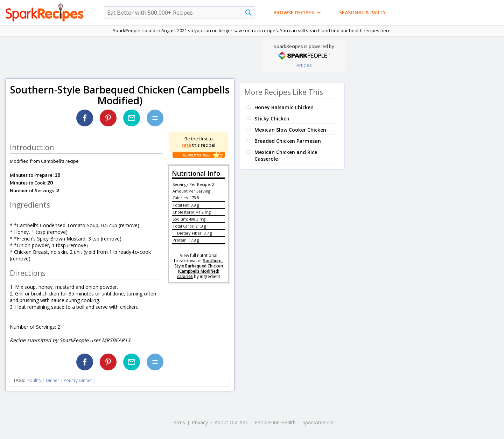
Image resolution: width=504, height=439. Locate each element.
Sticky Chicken (272, 119)
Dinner (52, 380)
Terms (178, 422)
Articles (304, 65)
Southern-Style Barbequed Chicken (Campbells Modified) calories (199, 269)
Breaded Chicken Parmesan (288, 141)
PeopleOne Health (275, 422)
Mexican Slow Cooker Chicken (290, 130)
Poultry (34, 380)
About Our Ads (231, 422)
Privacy (200, 422)
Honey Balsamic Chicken (284, 107)
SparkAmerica (318, 422)
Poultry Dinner (78, 380)
